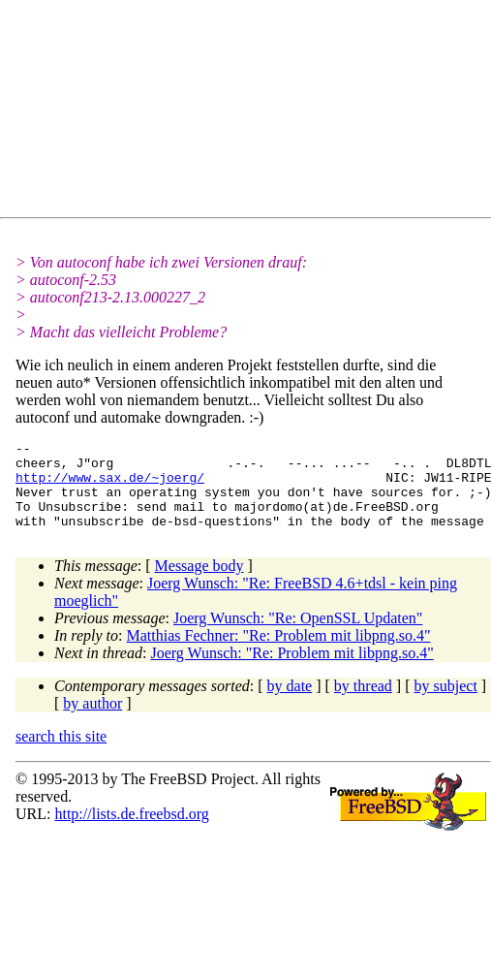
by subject (446, 703)
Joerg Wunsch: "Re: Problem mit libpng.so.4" (292, 670)
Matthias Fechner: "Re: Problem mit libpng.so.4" (279, 653)
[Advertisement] (189, 112)
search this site (61, 754)
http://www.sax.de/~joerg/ (110, 486)
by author (92, 721)
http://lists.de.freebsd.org (131, 831)
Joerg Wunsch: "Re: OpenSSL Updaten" (298, 635)
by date (290, 703)
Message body (199, 583)
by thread (363, 703)
